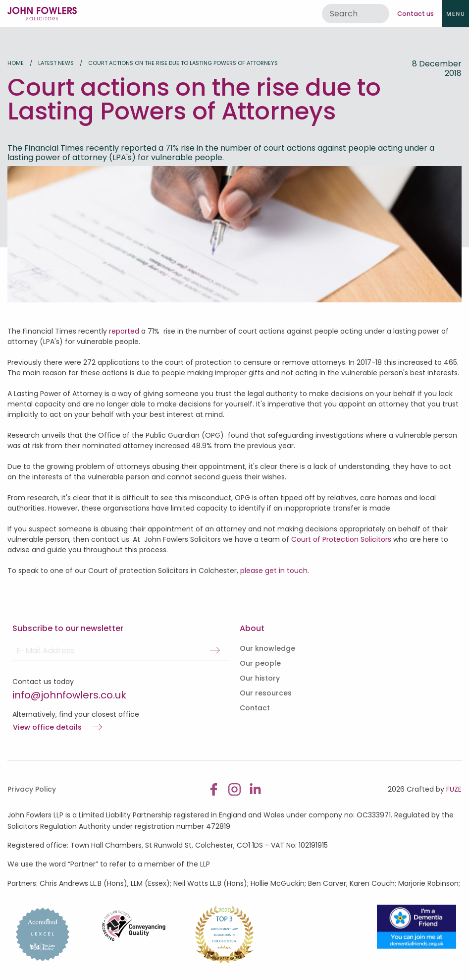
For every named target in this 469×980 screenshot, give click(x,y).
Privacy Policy (32, 789)
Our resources (266, 693)
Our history (260, 678)
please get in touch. (276, 571)
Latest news (56, 63)
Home (16, 63)
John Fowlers (42, 14)
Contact (255, 708)
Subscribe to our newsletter (68, 628)
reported (124, 331)
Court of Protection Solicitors (341, 539)
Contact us (416, 14)
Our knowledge (267, 648)
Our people (260, 663)
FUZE (454, 789)
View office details (47, 728)
